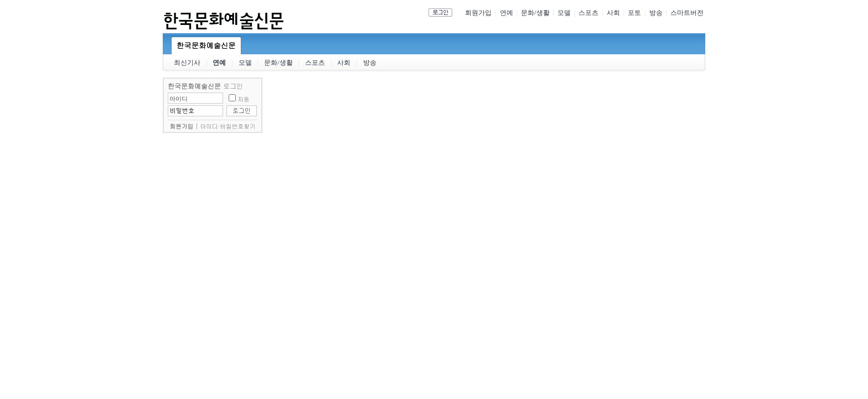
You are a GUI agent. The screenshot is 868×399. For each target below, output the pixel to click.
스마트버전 (687, 13)
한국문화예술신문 (206, 45)
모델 (564, 13)
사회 (613, 13)
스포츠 (588, 13)
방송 (656, 13)
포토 (634, 13)
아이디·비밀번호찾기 (228, 126)
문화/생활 (535, 13)
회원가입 (478, 13)
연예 (507, 13)
